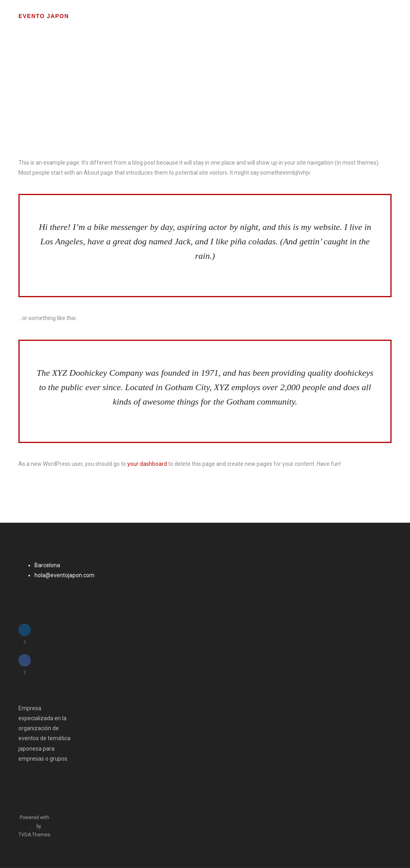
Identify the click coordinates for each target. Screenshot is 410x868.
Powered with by (34, 826)
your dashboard (147, 464)
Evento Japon (44, 16)
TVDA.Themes (34, 835)
